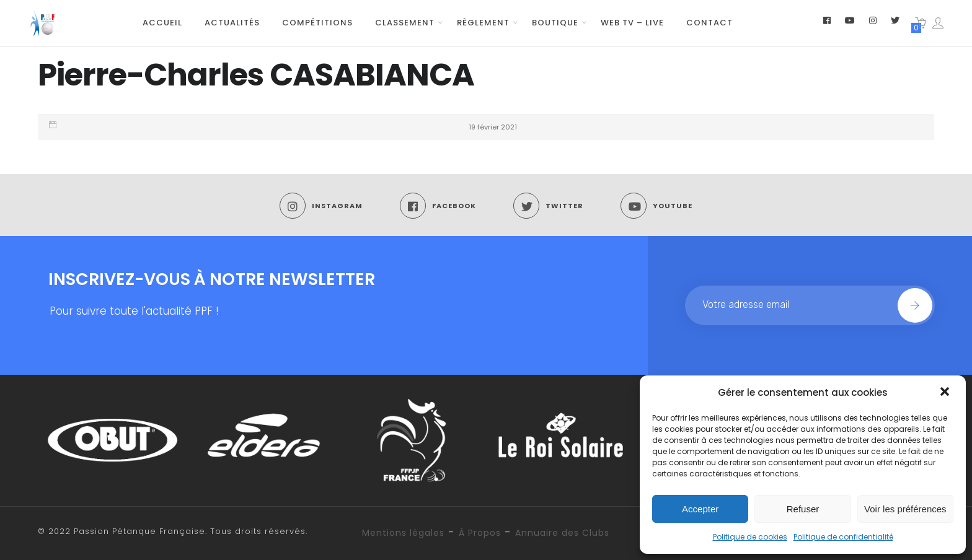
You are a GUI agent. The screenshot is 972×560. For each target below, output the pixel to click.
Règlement (483, 23)
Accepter (700, 509)
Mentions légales (403, 533)
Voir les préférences (905, 509)
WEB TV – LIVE (632, 23)
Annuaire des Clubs (562, 533)
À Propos (480, 533)
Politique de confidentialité (843, 537)
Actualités (232, 23)
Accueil (162, 23)
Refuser (803, 509)
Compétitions (317, 23)
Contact (709, 23)
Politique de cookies (750, 537)
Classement (405, 23)
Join (915, 305)
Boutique (555, 23)
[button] (946, 393)
